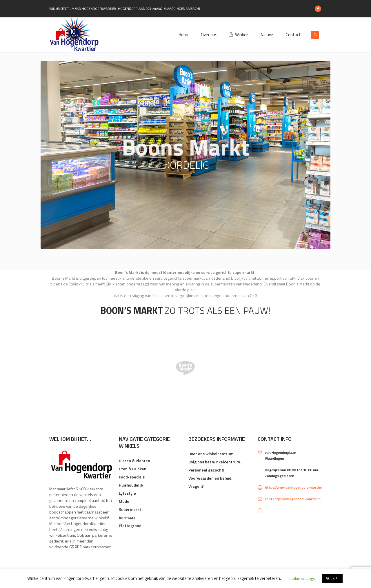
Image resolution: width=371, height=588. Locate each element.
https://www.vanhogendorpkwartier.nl (295, 487)
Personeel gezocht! (206, 470)
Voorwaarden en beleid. (210, 478)
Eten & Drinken (133, 469)
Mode (124, 501)
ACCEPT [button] (332, 578)
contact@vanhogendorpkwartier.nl (293, 499)
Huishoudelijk (131, 485)
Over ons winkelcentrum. (211, 454)
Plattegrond (130, 526)
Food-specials (132, 477)
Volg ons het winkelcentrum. (215, 462)
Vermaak (127, 517)
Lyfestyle (127, 493)
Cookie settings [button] (302, 578)
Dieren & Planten (134, 461)
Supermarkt (130, 509)
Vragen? (196, 486)
